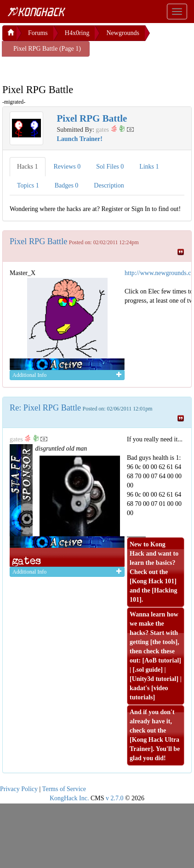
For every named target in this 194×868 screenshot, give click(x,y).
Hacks (28, 167)
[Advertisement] (76, 68)
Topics (28, 185)
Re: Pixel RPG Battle (45, 408)
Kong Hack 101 (153, 581)
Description (109, 185)
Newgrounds (123, 33)
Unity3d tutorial (154, 679)
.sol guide (148, 670)
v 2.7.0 (115, 798)
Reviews (67, 167)
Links (149, 167)
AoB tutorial (162, 660)
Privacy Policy (19, 789)
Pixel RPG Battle (38, 241)
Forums (38, 33)
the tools (164, 642)
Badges (67, 185)
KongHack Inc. (69, 798)
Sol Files (110, 167)
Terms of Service (64, 789)
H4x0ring (77, 33)
